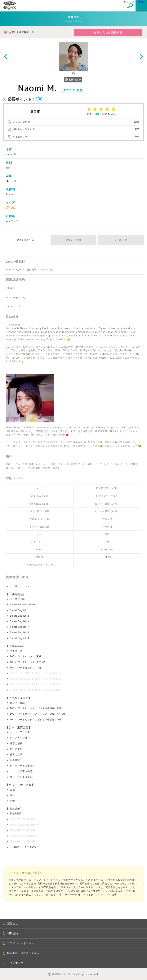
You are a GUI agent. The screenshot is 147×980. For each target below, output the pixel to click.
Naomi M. (37, 88)
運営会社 (10, 923)
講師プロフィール (26, 240)
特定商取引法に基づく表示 (21, 953)
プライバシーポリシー (18, 943)
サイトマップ (13, 963)
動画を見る (73, 80)
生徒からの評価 (74, 240)
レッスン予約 (121, 240)
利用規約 (10, 933)
